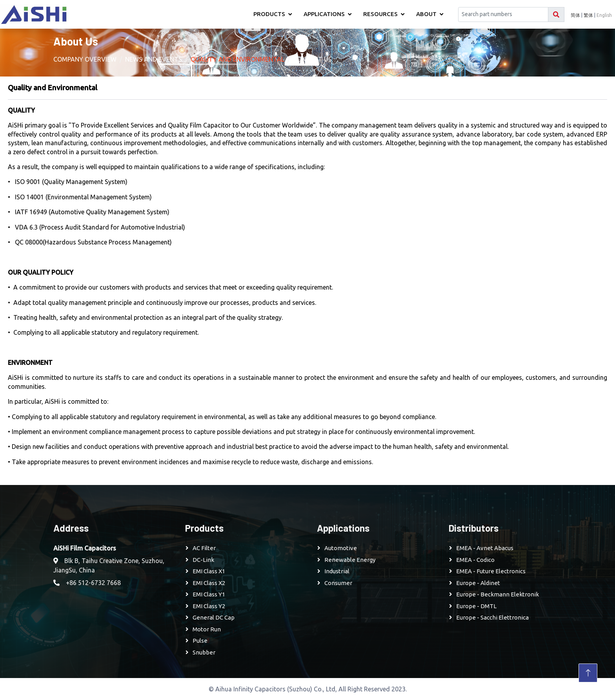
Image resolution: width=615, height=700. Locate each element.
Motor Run (207, 629)
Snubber (204, 652)
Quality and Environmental (237, 59)
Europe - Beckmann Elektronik (498, 594)
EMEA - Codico (475, 560)
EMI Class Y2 (209, 606)
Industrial (337, 571)
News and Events (154, 59)
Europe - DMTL (476, 606)
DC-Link (203, 560)
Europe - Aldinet (478, 583)
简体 (575, 15)
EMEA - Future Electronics (491, 571)
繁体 (588, 15)
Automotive (341, 548)
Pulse (200, 641)
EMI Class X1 (209, 571)
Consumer (338, 583)
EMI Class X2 (209, 583)
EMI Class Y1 (209, 594)
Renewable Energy (350, 560)
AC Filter (204, 548)
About (426, 14)
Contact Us (312, 59)
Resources (380, 14)
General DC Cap (214, 617)
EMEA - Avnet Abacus (485, 548)
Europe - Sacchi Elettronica (492, 617)
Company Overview (85, 59)
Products (269, 14)
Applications (324, 14)
